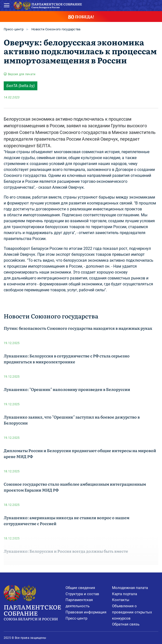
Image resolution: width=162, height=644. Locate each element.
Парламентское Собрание (35, 612)
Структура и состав (82, 594)
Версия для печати (22, 74)
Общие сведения (80, 588)
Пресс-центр (14, 29)
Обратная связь (126, 624)
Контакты (121, 600)
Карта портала (125, 594)
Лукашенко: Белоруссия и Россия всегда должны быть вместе (66, 551)
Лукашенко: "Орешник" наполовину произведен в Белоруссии (67, 389)
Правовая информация (86, 612)
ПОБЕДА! (81, 17)
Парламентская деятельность (79, 603)
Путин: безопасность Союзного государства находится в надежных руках (78, 328)
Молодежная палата (130, 588)
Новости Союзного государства (56, 29)
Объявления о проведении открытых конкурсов (132, 612)
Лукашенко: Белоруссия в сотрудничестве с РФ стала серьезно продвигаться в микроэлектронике (67, 359)
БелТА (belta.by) (21, 86)
